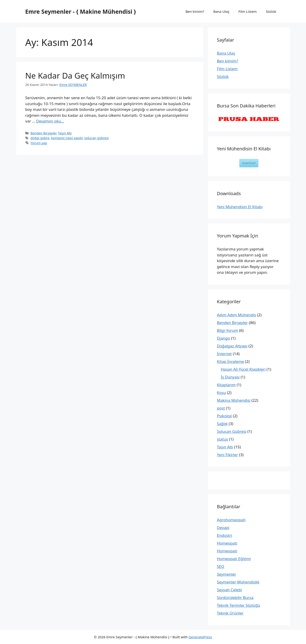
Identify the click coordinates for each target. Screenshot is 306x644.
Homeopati (227, 543)
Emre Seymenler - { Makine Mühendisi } (81, 11)
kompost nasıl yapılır (67, 138)
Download (249, 163)
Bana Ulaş (221, 11)
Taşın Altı (65, 133)
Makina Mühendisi (234, 400)
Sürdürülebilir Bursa (235, 597)
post (221, 408)
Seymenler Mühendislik (238, 582)
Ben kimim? (195, 11)
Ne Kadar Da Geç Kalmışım (75, 76)
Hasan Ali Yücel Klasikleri (243, 369)
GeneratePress (200, 637)
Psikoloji (225, 416)
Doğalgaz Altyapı (232, 346)
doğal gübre (40, 138)
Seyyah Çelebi (230, 590)
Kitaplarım (226, 385)
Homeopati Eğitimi (234, 559)
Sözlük (271, 11)
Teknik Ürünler (230, 613)
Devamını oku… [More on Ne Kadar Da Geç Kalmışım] (50, 121)
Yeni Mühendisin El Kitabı (240, 207)
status (223, 439)
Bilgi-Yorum (228, 330)
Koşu (221, 393)
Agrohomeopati (231, 520)
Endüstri (225, 535)
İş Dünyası (230, 377)
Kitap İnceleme (231, 361)
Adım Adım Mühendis (237, 315)
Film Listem (248, 11)
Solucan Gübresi (232, 431)
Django (224, 338)
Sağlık (222, 424)
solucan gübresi (96, 138)
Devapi (223, 528)
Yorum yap (39, 143)
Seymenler (227, 574)
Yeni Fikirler (228, 455)
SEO (221, 566)
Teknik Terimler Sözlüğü (239, 605)
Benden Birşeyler (43, 133)
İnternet (224, 354)
